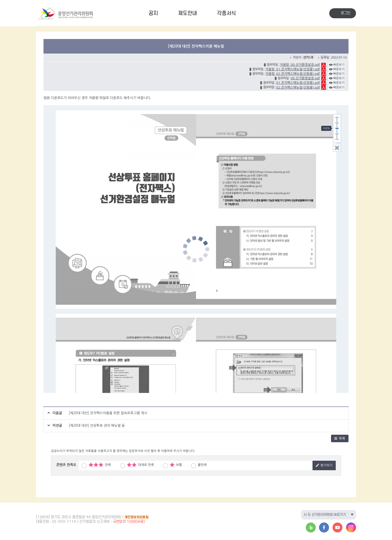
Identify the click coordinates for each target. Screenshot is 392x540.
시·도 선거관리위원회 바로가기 (325, 515)
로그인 (346, 13)
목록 (340, 438)
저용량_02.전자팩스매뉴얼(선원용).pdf (293, 74)
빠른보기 (337, 65)
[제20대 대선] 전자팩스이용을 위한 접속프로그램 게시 (108, 413)
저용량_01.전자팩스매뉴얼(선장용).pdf (293, 69)
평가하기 (324, 465)
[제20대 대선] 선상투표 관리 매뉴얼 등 (97, 425)
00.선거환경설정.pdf (305, 78)
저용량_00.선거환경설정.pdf (300, 65)
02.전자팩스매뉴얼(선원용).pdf (298, 87)
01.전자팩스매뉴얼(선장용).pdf (298, 83)
